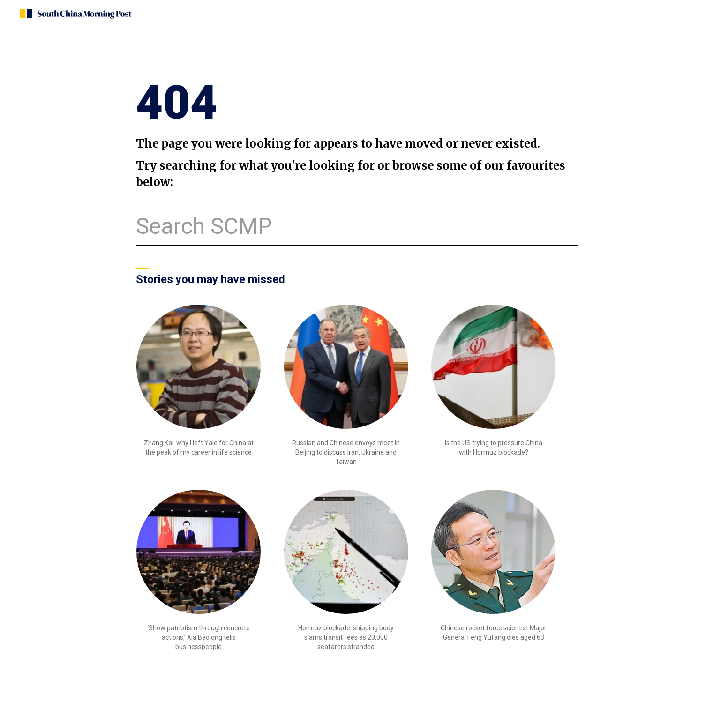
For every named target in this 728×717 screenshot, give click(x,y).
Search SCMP (204, 226)
